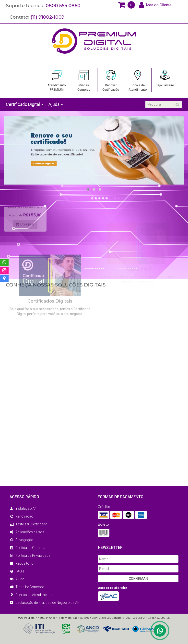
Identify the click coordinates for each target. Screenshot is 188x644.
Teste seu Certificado (29, 524)
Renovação (21, 516)
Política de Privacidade (30, 556)
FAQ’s (17, 571)
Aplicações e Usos (27, 532)
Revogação (21, 540)
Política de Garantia (27, 548)
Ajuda (17, 579)
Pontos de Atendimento (31, 595)
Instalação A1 (23, 508)
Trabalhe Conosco (27, 587)
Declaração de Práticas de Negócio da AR (45, 603)
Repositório (22, 563)
